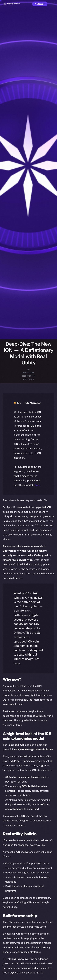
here (37, 485)
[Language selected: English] (25, 974)
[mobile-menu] (52, 4)
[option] (2, 971)
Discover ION (28, 376)
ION (28, 370)
